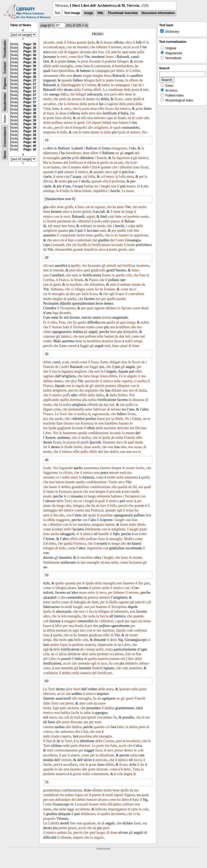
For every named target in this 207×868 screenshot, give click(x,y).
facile (122, 132)
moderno (143, 266)
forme (119, 80)
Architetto (118, 814)
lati (135, 85)
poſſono (57, 123)
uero (68, 109)
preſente (110, 61)
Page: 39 (30, 117)
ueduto (62, 833)
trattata (115, 659)
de (141, 80)
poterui (93, 597)
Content (5, 68)
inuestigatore (118, 809)
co (57, 477)
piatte (62, 61)
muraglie (67, 66)
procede (115, 492)
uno (125, 390)
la (45, 47)
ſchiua (71, 42)
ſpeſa (91, 42)
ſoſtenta (102, 47)
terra (103, 593)
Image (89, 13)
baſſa (66, 191)
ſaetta (142, 390)
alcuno (77, 99)
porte (85, 61)
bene (56, 109)
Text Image (72, 13)
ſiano (116, 346)
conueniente (100, 774)
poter (139, 109)
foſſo (92, 177)
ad (78, 118)
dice (80, 57)
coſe (111, 217)
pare (63, 708)
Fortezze (65, 492)
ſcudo (47, 468)
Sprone (127, 308)
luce (104, 663)
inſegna (80, 289)
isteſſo (135, 492)
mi (63, 240)
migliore (80, 371)
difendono (97, 285)
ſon (107, 746)
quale (92, 515)
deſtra (100, 395)
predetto (134, 217)
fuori (50, 113)
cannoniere (102, 66)
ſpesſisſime (67, 71)
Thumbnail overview (123, 13)
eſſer (62, 76)
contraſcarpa (56, 47)
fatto (71, 226)
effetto (134, 80)
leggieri (73, 52)
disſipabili (130, 332)
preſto (63, 828)
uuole (59, 419)
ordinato (86, 226)
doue (63, 113)
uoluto (70, 795)
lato (106, 452)
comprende (68, 235)
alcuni (118, 163)
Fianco (64, 280)
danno (95, 132)
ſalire (58, 626)
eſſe (84, 118)
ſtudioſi (97, 668)
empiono (50, 132)
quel (87, 270)
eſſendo (97, 790)
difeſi (98, 90)
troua (130, 510)
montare (62, 630)
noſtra (92, 400)
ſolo (128, 654)
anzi (132, 250)
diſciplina (115, 804)
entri (50, 750)
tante (133, 52)
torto (98, 722)
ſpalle (53, 428)
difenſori (126, 167)
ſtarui (101, 419)
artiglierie (101, 128)
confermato (84, 240)
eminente (103, 496)
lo (127, 80)
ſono (87, 66)
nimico (125, 109)
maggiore (63, 520)
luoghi (105, 186)
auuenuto (131, 477)
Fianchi (49, 367)
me (136, 790)
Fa (121, 376)
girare (72, 828)
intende (58, 270)
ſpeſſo (137, 99)
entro (74, 477)
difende (66, 838)
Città (47, 109)
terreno (116, 47)
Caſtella (54, 823)
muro (110, 177)
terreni (107, 317)
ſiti (135, 487)
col (85, 177)
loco (83, 630)
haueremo (70, 433)
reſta (117, 381)
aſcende (49, 42)
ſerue (118, 341)
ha (114, 207)
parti (74, 746)
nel (50, 226)
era (135, 452)
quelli (85, 442)
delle (85, 167)
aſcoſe (67, 118)
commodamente (66, 750)
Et (45, 322)
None (5, 155)
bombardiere (124, 66)
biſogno (123, 61)
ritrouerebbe (64, 250)
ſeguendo (66, 468)
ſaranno (75, 769)
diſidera (111, 308)
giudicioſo (98, 270)
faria (87, 376)
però (113, 94)
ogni (125, 52)
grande (82, 42)
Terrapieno (68, 308)
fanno (110, 57)
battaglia (80, 602)
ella (106, 181)
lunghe (98, 76)
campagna (103, 71)
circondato (105, 717)
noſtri (144, 322)
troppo (88, 76)
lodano (123, 123)
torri (64, 57)
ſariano (69, 423)
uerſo (106, 588)
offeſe (74, 539)
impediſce (100, 191)
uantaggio (50, 510)
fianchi (102, 158)
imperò (78, 838)
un (74, 47)
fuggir (84, 346)
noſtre (48, 390)
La (105, 90)
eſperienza (51, 153)
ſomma (57, 163)
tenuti (72, 346)
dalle (132, 525)
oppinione (141, 235)
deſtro (114, 452)
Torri (63, 414)
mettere (105, 597)
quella (111, 322)
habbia (65, 713)
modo (47, 99)
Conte (120, 240)
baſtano (116, 496)
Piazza (94, 280)
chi (74, 245)
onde (60, 42)
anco (108, 172)
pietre (70, 703)
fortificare (76, 163)
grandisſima (80, 487)
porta (136, 90)
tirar (124, 362)
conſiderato (51, 795)
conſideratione (98, 433)
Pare (62, 322)
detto (121, 207)
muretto (83, 47)
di (65, 52)
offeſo (83, 395)
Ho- (145, 132)
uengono (98, 525)
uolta (115, 562)
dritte (47, 362)
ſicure (132, 414)
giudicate (96, 635)
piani (124, 346)
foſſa (122, 177)
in (134, 94)
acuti (65, 362)
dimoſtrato (73, 153)
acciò (127, 47)
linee (136, 346)
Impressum (103, 849)
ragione (99, 308)
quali (117, 128)
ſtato (71, 240)
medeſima (94, 341)
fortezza (73, 104)
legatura (68, 371)
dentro (91, 99)
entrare (114, 473)
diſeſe (47, 66)
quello (98, 235)
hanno (56, 167)
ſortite (78, 447)
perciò (59, 128)
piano (47, 506)
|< (50, 25)
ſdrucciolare (83, 191)
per (113, 71)
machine (76, 285)
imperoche (95, 548)
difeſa (113, 376)
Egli (56, 708)
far (45, 447)
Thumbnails (5, 49)
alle (91, 128)
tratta (109, 649)
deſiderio (132, 663)
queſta (82, 322)
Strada (79, 280)
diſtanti (116, 390)
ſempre (117, 468)
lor (75, 525)
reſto (54, 322)
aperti (130, 698)
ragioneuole (100, 414)
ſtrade (122, 118)
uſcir (69, 689)
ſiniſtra (123, 395)
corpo (65, 602)
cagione (113, 104)
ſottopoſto (80, 128)
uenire (68, 123)
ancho (55, 534)
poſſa (76, 158)
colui (57, 409)
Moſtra (129, 539)
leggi (71, 809)
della (127, 90)
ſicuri (145, 167)
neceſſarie (50, 755)
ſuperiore (123, 158)
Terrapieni (132, 496)
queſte (122, 231)
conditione (115, 90)
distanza (138, 400)
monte (137, 558)
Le (57, 414)
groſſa (69, 207)
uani (103, 231)
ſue (46, 428)
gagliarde (64, 428)
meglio (58, 299)
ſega (55, 313)
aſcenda (85, 52)
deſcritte (123, 428)
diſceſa (48, 181)
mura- (130, 191)
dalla (77, 90)
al (128, 132)
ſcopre (120, 294)
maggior (70, 621)
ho (116, 235)
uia (140, 621)
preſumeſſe (76, 409)
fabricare (100, 409)
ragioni (100, 207)
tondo (90, 327)
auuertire (135, 668)
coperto (127, 381)
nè (129, 118)
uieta (60, 177)
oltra (129, 42)
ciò (108, 727)
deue (128, 94)
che (93, 47)
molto (63, 181)
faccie (136, 362)
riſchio (68, 473)
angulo (132, 376)
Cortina (91, 85)
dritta (47, 123)
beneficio (91, 250)
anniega (49, 191)
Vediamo (57, 289)
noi (98, 299)
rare (46, 285)
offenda (93, 405)
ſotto (102, 539)
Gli (108, 52)
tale (146, 90)
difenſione (107, 755)
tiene (117, 212)
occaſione (117, 654)
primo (97, 588)
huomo (94, 804)
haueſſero (111, 423)
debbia (66, 487)
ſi (65, 42)
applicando (51, 400)
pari (147, 583)
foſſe (64, 132)
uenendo (84, 663)
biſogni (81, 94)
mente (130, 433)
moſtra (142, 381)
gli (122, 153)
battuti (109, 336)
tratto (143, 534)
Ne (127, 419)
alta (146, 186)
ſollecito (101, 809)
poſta (98, 221)
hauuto (124, 235)
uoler (89, 409)
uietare (69, 172)
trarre (102, 703)
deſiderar (74, 654)
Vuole (113, 482)
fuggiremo (51, 473)
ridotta (91, 163)
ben (99, 113)
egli (116, 172)
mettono (100, 118)
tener (47, 602)
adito (87, 713)
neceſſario (133, 741)
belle (77, 640)
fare (103, 506)
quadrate (89, 823)
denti (145, 308)
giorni (87, 212)
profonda (118, 181)
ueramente (51, 76)
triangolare (119, 148)
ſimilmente (93, 529)
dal (117, 109)
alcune (139, 61)
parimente (64, 221)
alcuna (105, 562)
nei (141, 487)
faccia (56, 371)
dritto (120, 71)
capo (110, 118)
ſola (64, 616)
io (112, 235)
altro (47, 616)
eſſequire (123, 386)
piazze (115, 221)
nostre (130, 468)
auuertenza (91, 468)
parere (96, 795)
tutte (75, 275)
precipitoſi (89, 717)
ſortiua (89, 186)
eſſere (94, 153)
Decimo (141, 428)
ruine (86, 132)
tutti (108, 346)
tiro (131, 390)
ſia (98, 99)
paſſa (141, 52)
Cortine (135, 71)
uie (147, 717)
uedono (126, 285)
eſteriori (84, 746)
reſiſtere (124, 327)
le (58, 57)
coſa (46, 654)
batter (106, 85)
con (69, 47)
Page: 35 (30, 44)
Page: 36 (30, 55)
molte (111, 477)
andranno (67, 732)
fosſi (77, 717)
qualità (122, 487)
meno (47, 809)
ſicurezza (87, 423)
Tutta (136, 769)
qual (90, 308)
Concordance (5, 137)
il (134, 42)
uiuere (75, 755)
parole (121, 299)
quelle (111, 299)
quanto (63, 231)
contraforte (136, 294)
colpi (132, 226)
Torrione (79, 327)
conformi (140, 630)
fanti (95, 602)
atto (112, 327)
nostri (77, 212)
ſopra (64, 645)
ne (117, 153)
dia (63, 597)
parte (143, 689)
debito (81, 800)
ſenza (108, 76)
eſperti (96, 123)
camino (49, 727)
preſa (63, 99)
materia (90, 645)
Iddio (64, 94)
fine (139, 654)
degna (128, 774)
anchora (73, 708)
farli (98, 80)
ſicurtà (51, 221)
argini (91, 217)
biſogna (89, 80)
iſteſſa (113, 602)
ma (130, 447)
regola (80, 386)
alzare (71, 588)
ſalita (108, 132)
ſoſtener (119, 593)
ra (45, 148)
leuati (124, 525)
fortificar (129, 266)
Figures (5, 83)
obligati (115, 362)
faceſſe (82, 245)
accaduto (50, 104)
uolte (120, 477)
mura (110, 689)
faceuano (94, 266)
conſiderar (51, 673)
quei (123, 322)
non (54, 52)
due (122, 336)
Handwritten (5, 102)
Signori (130, 795)
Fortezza (97, 510)
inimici (143, 158)
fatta (81, 207)
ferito (47, 708)
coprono (49, 336)
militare (128, 804)
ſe (139, 186)
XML (101, 13)
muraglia (58, 294)
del (66, 163)
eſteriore (49, 694)
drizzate (76, 722)
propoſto (49, 819)
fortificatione (101, 245)
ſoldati (107, 123)
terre (92, 113)
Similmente (52, 562)
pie (139, 501)
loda (66, 327)
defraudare (63, 800)
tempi (131, 322)
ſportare (125, 689)
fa (102, 42)
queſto (104, 163)
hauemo (129, 583)
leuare (131, 186)
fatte (118, 217)
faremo (106, 468)
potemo (111, 386)
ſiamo (63, 346)
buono (109, 42)
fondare (109, 289)
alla (94, 52)
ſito (56, 515)
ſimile (48, 765)
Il (44, 741)
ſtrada (79, 626)
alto (50, 128)
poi (46, 419)
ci (72, 289)
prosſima (85, 736)
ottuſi (75, 362)
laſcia (63, 654)
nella (92, 654)
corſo (139, 118)
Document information (158, 13)
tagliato (49, 376)
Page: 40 (30, 142)
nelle (56, 66)
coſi (61, 52)
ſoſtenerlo (121, 611)
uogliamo (91, 390)
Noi (132, 395)
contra (79, 510)
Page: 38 (30, 106)
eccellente (82, 809)
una (87, 510)
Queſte (121, 630)
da (69, 99)
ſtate (59, 423)
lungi (130, 212)
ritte (124, 447)
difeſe (141, 525)
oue (102, 280)
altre (82, 703)
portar (119, 750)
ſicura (119, 99)
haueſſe (104, 534)
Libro (47, 433)
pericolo (101, 760)
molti (68, 607)
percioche (92, 381)
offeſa (51, 520)
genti (81, 123)
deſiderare (88, 814)
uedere (55, 645)
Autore (57, 327)
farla (85, 294)
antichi (116, 52)
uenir (130, 501)
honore (92, 800)
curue (138, 447)
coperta (66, 736)
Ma (46, 163)
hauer (53, 487)
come (72, 57)
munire (76, 167)
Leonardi (58, 245)
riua (101, 52)
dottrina (108, 341)
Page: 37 (30, 80)
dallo (47, 736)
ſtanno (106, 275)
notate (136, 285)
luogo (95, 376)
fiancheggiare (71, 85)
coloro (48, 732)
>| (86, 25)
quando (67, 80)
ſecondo (95, 61)
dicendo (65, 313)
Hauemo (109, 442)
